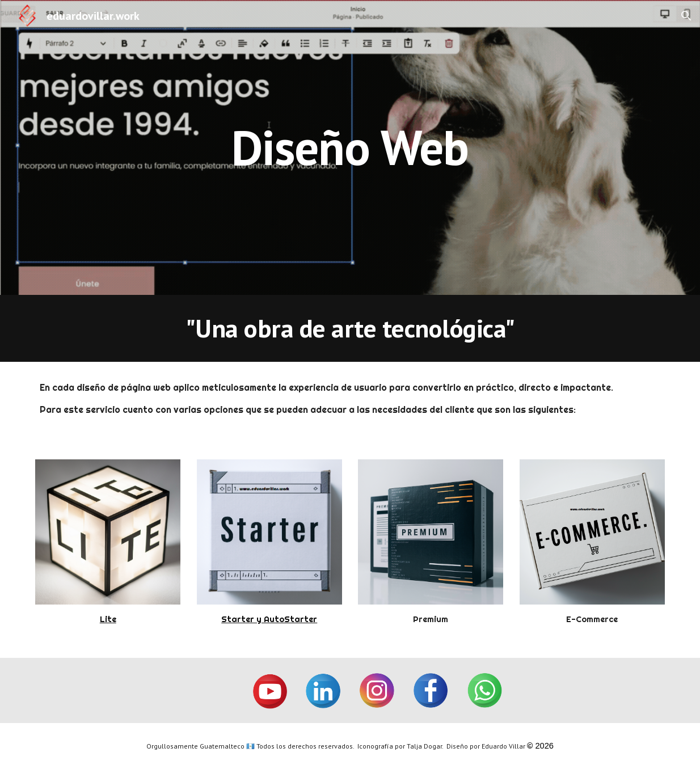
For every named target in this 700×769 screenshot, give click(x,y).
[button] (686, 16)
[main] (350, 147)
